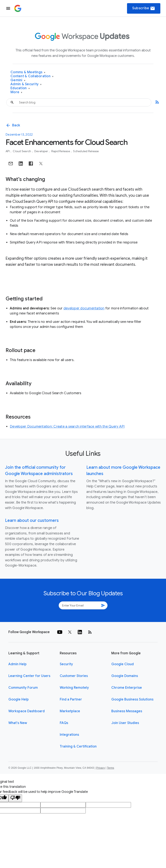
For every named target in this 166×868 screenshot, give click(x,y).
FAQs (64, 723)
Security (66, 664)
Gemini (18, 80)
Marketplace (70, 711)
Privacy (101, 768)
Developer (42, 151)
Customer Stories (74, 676)
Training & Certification (78, 746)
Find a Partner (71, 699)
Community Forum (23, 688)
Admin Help (18, 664)
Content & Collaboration (32, 76)
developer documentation (84, 308)
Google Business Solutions (132, 699)
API (8, 151)
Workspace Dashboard (27, 711)
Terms (110, 768)
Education (20, 88)
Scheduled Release (86, 151)
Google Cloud (123, 664)
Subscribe (144, 8)
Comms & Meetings (28, 72)
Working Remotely (74, 688)
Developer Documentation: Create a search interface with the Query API (67, 427)
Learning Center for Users (29, 676)
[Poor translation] (15, 798)
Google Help (19, 699)
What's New (18, 723)
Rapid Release (61, 151)
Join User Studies (125, 723)
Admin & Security (26, 84)
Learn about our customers (32, 520)
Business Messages (127, 711)
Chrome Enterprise (127, 688)
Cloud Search (22, 151)
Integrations (69, 735)
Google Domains (125, 676)
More (16, 92)
